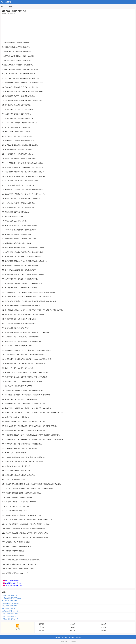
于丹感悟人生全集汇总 (8, 608)
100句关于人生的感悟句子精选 (14, 585)
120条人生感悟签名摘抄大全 (10, 614)
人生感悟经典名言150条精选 (13, 583)
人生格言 (65, 637)
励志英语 (78, 637)
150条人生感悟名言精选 (9, 616)
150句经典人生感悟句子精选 (10, 595)
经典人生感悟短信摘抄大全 (10, 606)
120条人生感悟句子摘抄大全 (10, 619)
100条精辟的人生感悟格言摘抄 (11, 603)
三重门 (3, 2)
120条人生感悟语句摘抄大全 (10, 611)
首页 (2, 7)
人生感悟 (9, 7)
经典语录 (58, 637)
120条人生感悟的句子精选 (12, 581)
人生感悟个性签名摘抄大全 (10, 601)
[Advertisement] (68, 28)
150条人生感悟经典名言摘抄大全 (11, 598)
